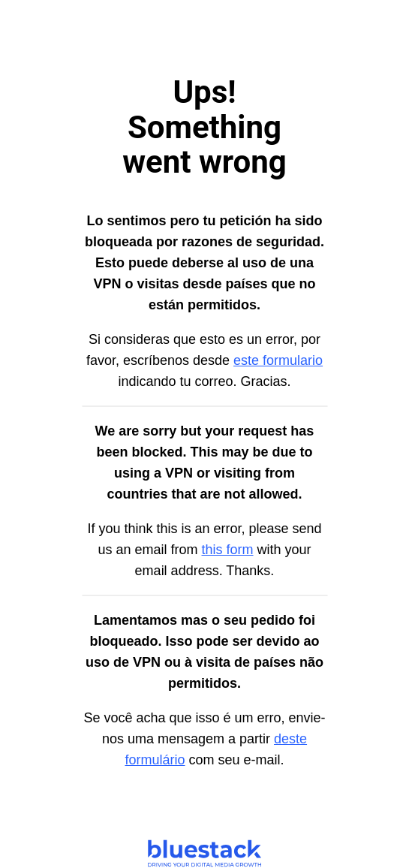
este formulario (278, 360)
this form (228, 550)
